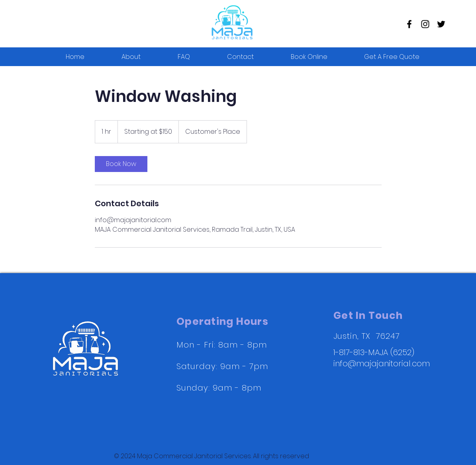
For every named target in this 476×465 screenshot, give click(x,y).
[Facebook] (409, 24)
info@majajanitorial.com (382, 363)
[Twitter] (441, 24)
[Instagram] (425, 24)
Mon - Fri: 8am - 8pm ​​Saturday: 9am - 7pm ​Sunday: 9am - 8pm (222, 366)
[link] (121, 164)
